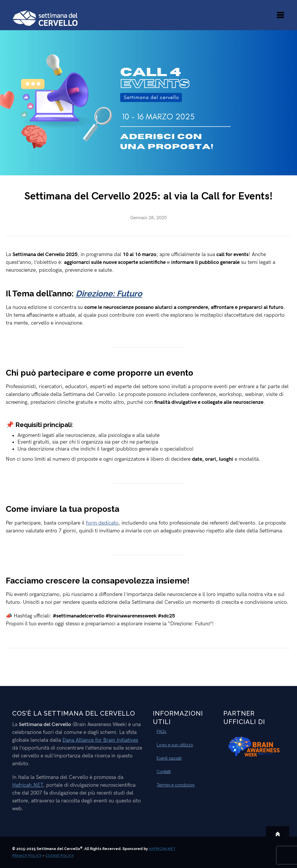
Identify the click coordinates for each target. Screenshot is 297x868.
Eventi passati (169, 758)
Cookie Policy (60, 856)
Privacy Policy (27, 856)
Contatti (164, 772)
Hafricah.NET (28, 785)
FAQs (162, 732)
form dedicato (102, 523)
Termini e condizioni (176, 785)
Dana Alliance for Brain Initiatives (100, 740)
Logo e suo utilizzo (175, 745)
